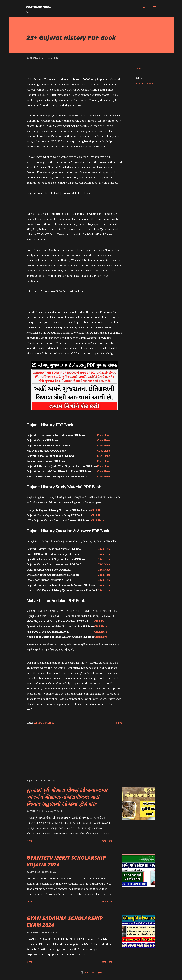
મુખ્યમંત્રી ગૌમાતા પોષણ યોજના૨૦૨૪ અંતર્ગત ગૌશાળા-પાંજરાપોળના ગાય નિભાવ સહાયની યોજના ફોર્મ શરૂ (67, 797)
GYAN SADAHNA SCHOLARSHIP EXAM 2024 (65, 922)
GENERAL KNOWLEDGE (145, 83)
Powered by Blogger (91, 973)
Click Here (103, 435)
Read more (107, 841)
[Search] (144, 7)
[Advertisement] (70, 747)
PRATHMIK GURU (39, 7)
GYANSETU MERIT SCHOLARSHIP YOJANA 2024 (66, 861)
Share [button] (139, 68)
